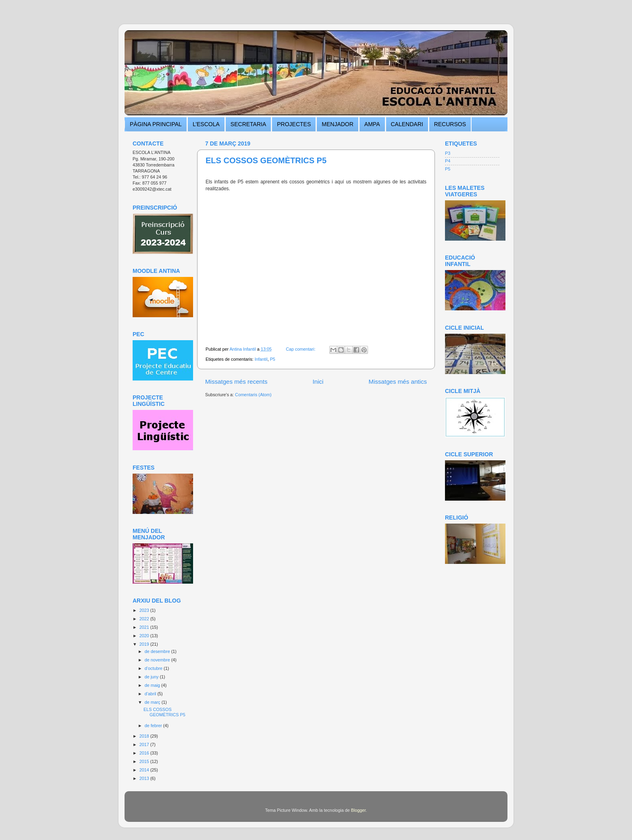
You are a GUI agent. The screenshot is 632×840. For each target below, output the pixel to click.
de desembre (158, 651)
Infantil (261, 359)
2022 (145, 619)
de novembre (158, 660)
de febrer (154, 726)
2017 (145, 744)
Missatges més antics (398, 382)
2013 (145, 778)
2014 (145, 770)
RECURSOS (450, 124)
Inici (318, 382)
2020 (145, 636)
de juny (152, 677)
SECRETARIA (248, 124)
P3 (448, 153)
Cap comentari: (301, 349)
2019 (145, 644)
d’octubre (154, 668)
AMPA (372, 124)
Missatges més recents (236, 382)
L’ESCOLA (206, 124)
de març (153, 702)
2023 (145, 610)
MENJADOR (338, 124)
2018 (145, 736)
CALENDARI (407, 124)
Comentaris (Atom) (253, 395)
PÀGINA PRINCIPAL (156, 124)
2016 (145, 753)
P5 (273, 359)
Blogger (359, 810)
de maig (153, 685)
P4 (448, 161)
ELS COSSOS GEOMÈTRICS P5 (266, 160)
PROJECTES (294, 124)
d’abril (151, 694)
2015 (145, 761)
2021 (145, 627)
